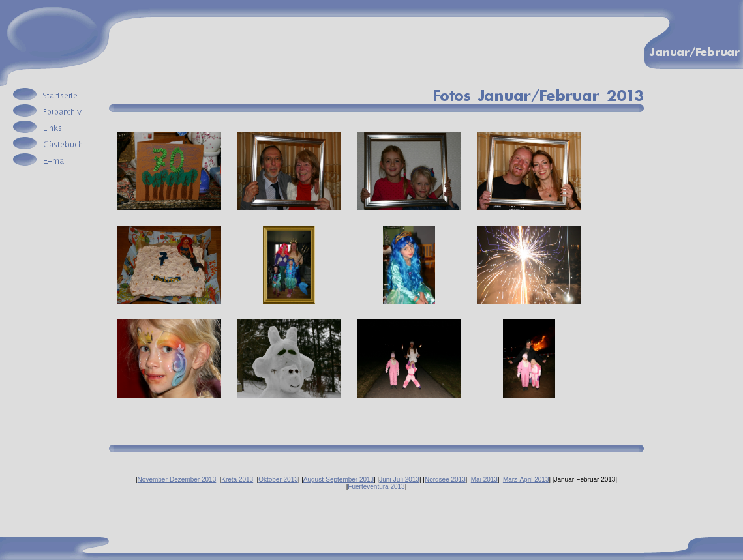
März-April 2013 (526, 479)
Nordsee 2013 (445, 479)
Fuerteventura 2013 (376, 487)
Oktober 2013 (278, 479)
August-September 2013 (339, 479)
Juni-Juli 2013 (399, 479)
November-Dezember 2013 (177, 479)
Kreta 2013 (237, 479)
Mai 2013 (484, 479)
